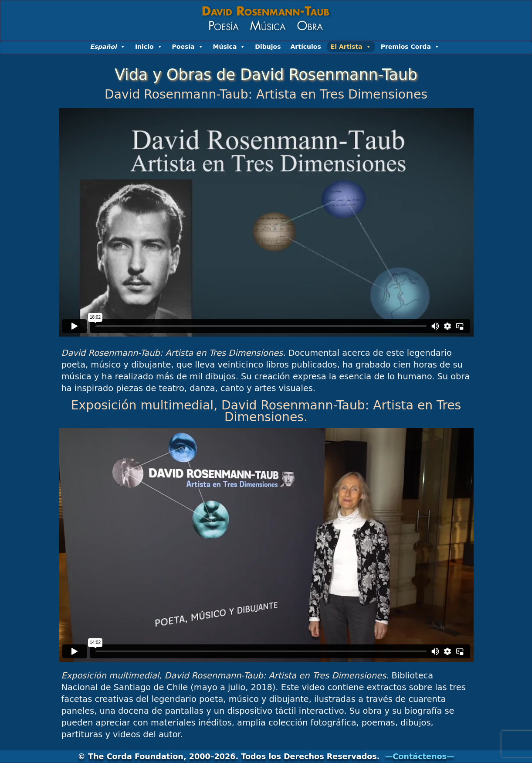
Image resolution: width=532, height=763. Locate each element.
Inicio (149, 47)
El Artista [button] (351, 47)
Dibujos (268, 47)
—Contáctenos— (420, 756)
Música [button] (229, 47)
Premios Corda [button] (410, 47)
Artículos (306, 47)
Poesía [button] (188, 47)
